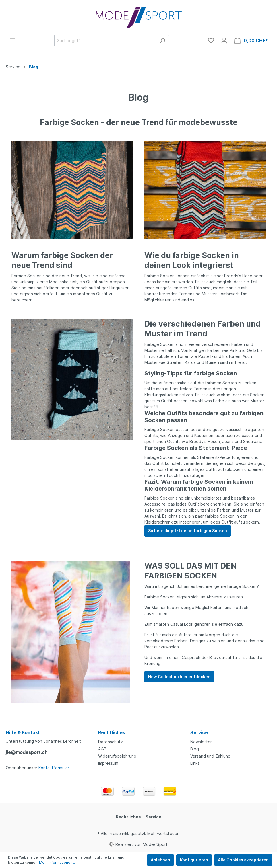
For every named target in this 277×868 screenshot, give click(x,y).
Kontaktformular (54, 768)
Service (153, 817)
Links (195, 763)
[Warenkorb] (251, 41)
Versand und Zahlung (210, 756)
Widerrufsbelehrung (117, 756)
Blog (195, 749)
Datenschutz (111, 742)
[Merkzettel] (211, 40)
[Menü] (12, 40)
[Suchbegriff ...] (105, 41)
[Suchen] (162, 41)
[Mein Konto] (224, 40)
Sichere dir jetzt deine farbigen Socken (188, 531)
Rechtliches (128, 817)
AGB (102, 749)
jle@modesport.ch (27, 752)
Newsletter (201, 742)
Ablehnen (160, 860)
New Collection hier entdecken (179, 677)
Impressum (108, 763)
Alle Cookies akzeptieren (243, 860)
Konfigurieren (194, 860)
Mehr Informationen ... (57, 862)
